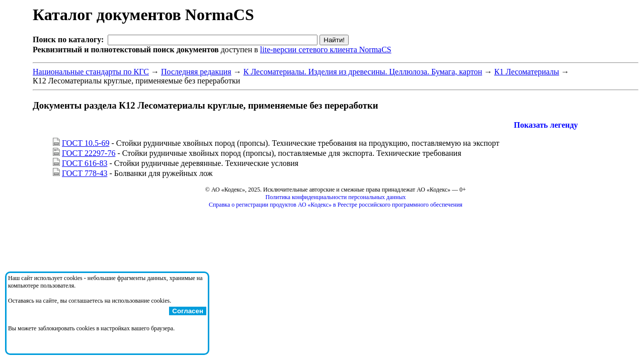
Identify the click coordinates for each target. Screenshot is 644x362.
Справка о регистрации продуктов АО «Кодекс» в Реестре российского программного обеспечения (336, 205)
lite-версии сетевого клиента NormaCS (326, 50)
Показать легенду (546, 125)
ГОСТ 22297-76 (89, 153)
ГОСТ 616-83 (85, 163)
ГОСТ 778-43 (85, 173)
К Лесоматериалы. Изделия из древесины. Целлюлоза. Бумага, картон (363, 72)
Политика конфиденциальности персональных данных (336, 197)
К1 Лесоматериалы (527, 72)
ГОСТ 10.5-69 (86, 143)
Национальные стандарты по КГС (91, 72)
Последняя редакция (196, 72)
